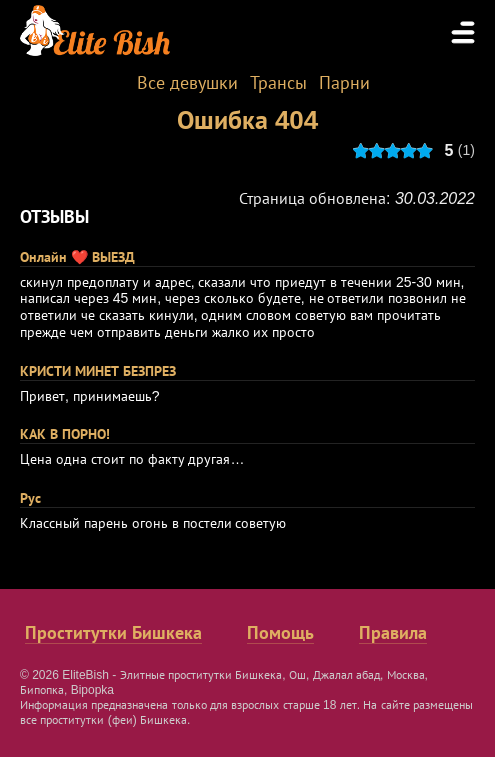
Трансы (278, 83)
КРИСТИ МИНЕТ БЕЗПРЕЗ (98, 371)
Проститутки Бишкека (113, 633)
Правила (393, 633)
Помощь (280, 633)
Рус (30, 498)
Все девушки (187, 83)
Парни (344, 83)
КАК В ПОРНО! (65, 434)
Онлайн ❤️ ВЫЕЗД (77, 257)
